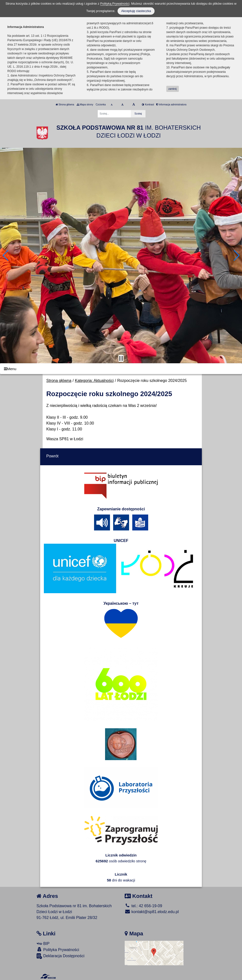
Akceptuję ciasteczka (136, 11)
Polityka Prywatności (58, 949)
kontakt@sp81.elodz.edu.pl (152, 912)
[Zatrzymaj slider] (121, 358)
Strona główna (65, 105)
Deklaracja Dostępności (60, 956)
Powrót (52, 456)
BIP (43, 944)
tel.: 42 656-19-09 (143, 906)
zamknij (172, 89)
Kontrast (148, 105)
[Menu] (121, 369)
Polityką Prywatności (115, 4)
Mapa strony (85, 105)
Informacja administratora (171, 105)
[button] (6, 255)
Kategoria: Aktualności (94, 381)
